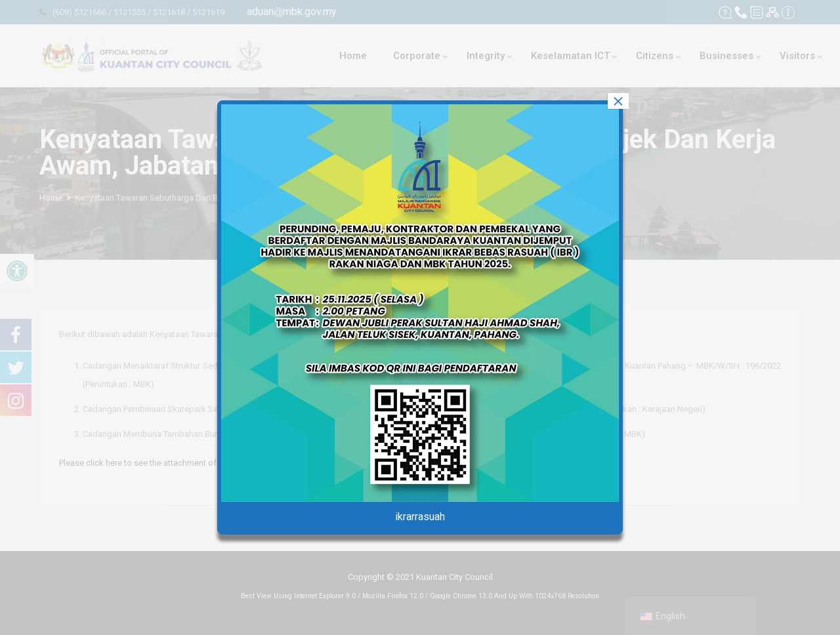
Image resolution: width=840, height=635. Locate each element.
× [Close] (618, 101)
